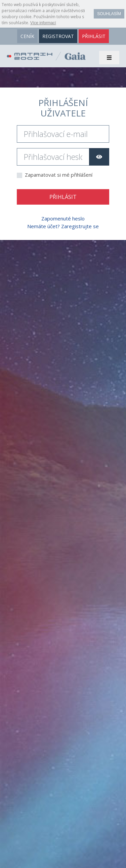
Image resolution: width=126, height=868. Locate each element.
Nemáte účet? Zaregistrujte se (63, 226)
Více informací (43, 23)
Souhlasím (109, 14)
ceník (27, 36)
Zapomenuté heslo (63, 218)
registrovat (58, 36)
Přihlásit (63, 197)
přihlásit (94, 36)
